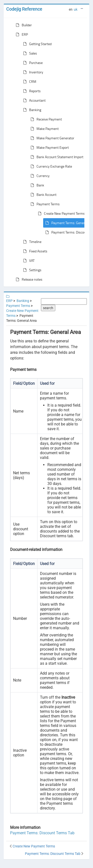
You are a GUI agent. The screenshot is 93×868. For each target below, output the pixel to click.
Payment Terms (44, 204)
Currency (39, 176)
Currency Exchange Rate (50, 166)
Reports (31, 91)
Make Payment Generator (51, 138)
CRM (29, 82)
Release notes (28, 279)
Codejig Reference (24, 9)
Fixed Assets (34, 251)
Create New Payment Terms (60, 213)
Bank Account (43, 195)
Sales (29, 53)
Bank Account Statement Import (56, 157)
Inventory (32, 72)
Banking (31, 110)
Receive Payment (45, 119)
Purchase (32, 63)
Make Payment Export (49, 148)
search (48, 308)
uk (76, 9)
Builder (23, 25)
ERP (21, 34)
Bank (36, 185)
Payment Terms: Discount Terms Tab (42, 833)
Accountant (33, 100)
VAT (28, 261)
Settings (31, 270)
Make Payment (44, 129)
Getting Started (36, 44)
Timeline (31, 242)
